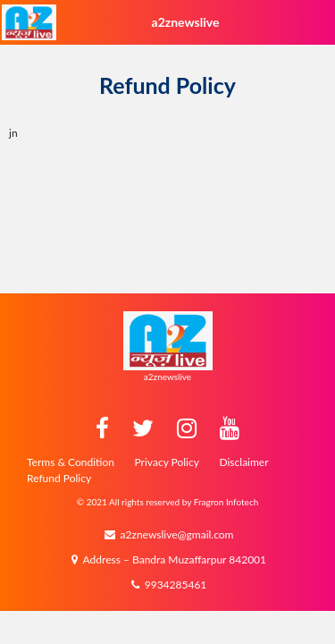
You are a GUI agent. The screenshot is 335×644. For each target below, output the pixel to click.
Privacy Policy (167, 462)
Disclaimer (243, 462)
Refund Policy (59, 478)
